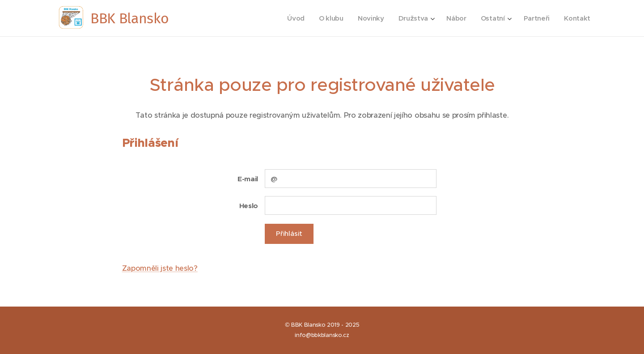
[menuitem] (291, 18)
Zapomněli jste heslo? (160, 268)
